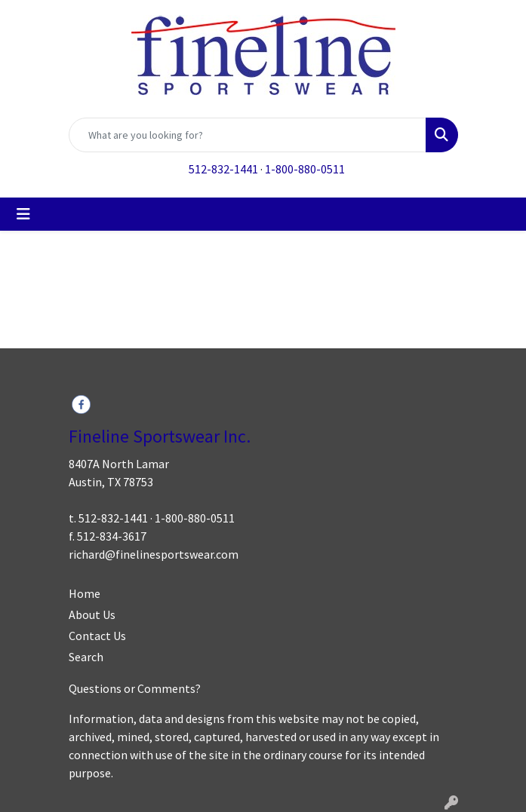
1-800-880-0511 (305, 169)
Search (86, 657)
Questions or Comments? (135, 688)
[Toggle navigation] (23, 214)
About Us (92, 614)
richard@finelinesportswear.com (154, 554)
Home (85, 593)
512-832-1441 (223, 169)
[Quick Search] (248, 135)
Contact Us (97, 636)
